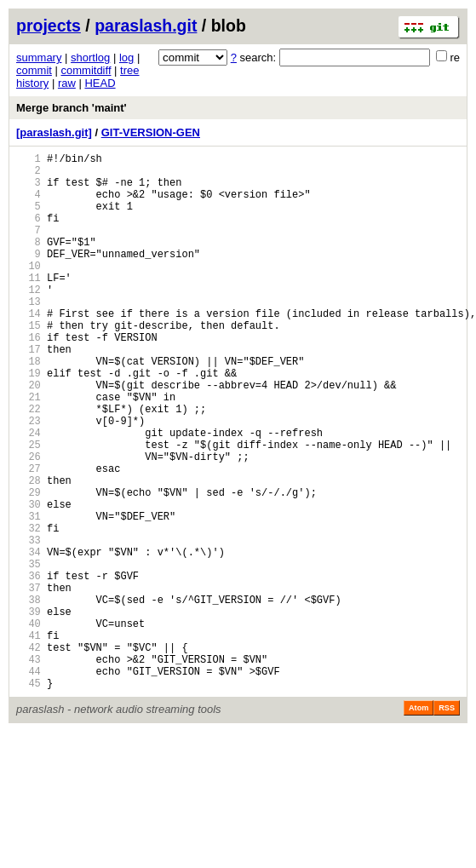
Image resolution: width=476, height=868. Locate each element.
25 (29, 508)
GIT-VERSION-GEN (151, 132)
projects (49, 26)
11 (29, 305)
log (126, 57)
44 (29, 783)
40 (29, 725)
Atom (419, 823)
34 (29, 638)
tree (129, 70)
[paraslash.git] (54, 132)
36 (29, 667)
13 (29, 334)
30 (29, 581)
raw (67, 83)
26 (29, 523)
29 (29, 566)
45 (29, 798)
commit (34, 70)
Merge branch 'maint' (72, 108)
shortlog (90, 57)
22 (29, 465)
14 (29, 349)
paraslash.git (146, 26)
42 (29, 754)
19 (29, 421)
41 (29, 740)
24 (29, 494)
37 (29, 682)
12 (29, 320)
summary (39, 57)
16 (29, 378)
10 (29, 291)
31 (29, 595)
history (32, 83)
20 (29, 436)
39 (29, 711)
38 (29, 696)
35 (29, 653)
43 (29, 769)
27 (29, 537)
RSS (447, 823)
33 (29, 624)
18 (29, 407)
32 (29, 609)
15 (29, 363)
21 (29, 450)
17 (29, 392)
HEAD (100, 83)
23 (29, 479)
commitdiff (86, 70)
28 (29, 552)
